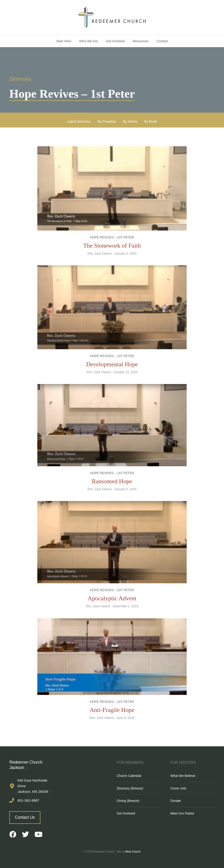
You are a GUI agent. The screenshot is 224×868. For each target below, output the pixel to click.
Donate (176, 801)
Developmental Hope (112, 364)
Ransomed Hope (112, 481)
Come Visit (178, 788)
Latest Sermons (79, 121)
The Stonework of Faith (112, 246)
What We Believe (183, 776)
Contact (162, 41)
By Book (150, 121)
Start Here (64, 41)
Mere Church (133, 852)
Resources (141, 41)
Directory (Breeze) (130, 788)
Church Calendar (129, 776)
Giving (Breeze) (128, 801)
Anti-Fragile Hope (112, 710)
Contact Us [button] (25, 817)
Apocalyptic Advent (112, 598)
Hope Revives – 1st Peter (112, 237)
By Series (130, 121)
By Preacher (107, 121)
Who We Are (89, 41)
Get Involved (115, 41)
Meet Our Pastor (182, 813)
